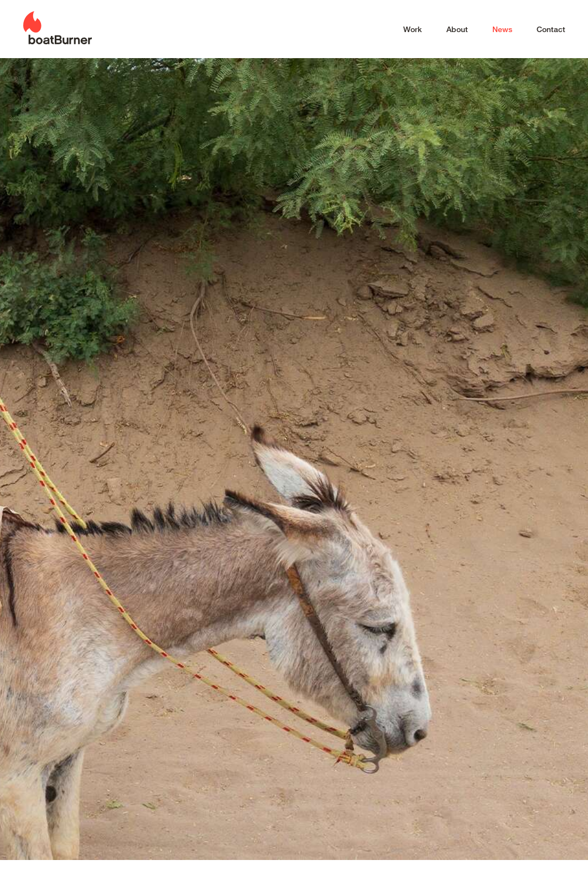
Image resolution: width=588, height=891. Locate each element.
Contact (551, 29)
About (457, 29)
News (502, 29)
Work (413, 29)
